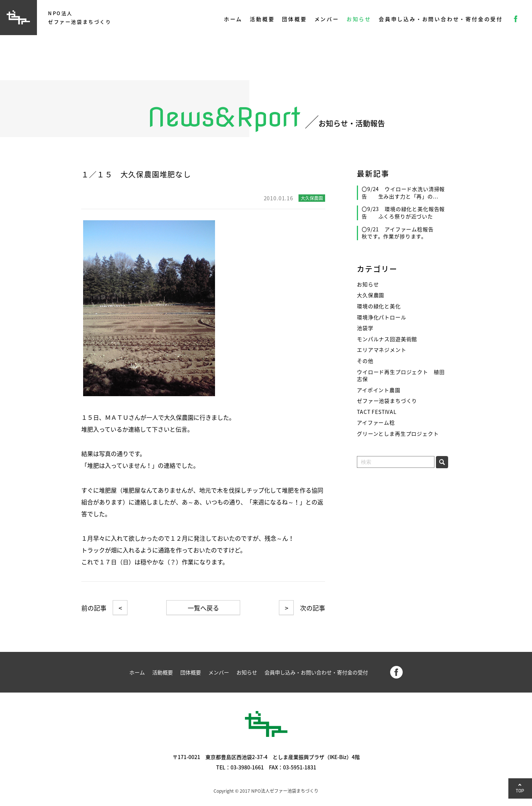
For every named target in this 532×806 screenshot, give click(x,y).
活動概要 (262, 19)
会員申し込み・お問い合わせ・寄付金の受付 (441, 19)
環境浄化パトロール (382, 317)
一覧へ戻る (203, 608)
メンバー (327, 19)
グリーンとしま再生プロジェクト (398, 434)
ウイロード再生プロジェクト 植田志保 (401, 376)
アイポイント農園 (379, 390)
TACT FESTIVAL (377, 412)
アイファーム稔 (376, 423)
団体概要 (294, 19)
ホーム (233, 19)
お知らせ (359, 19)
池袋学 (365, 328)
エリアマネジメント (382, 350)
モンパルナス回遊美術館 (387, 339)
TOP (520, 791)
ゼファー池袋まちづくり (387, 401)
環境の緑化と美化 (379, 306)
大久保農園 (371, 295)
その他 (365, 361)
